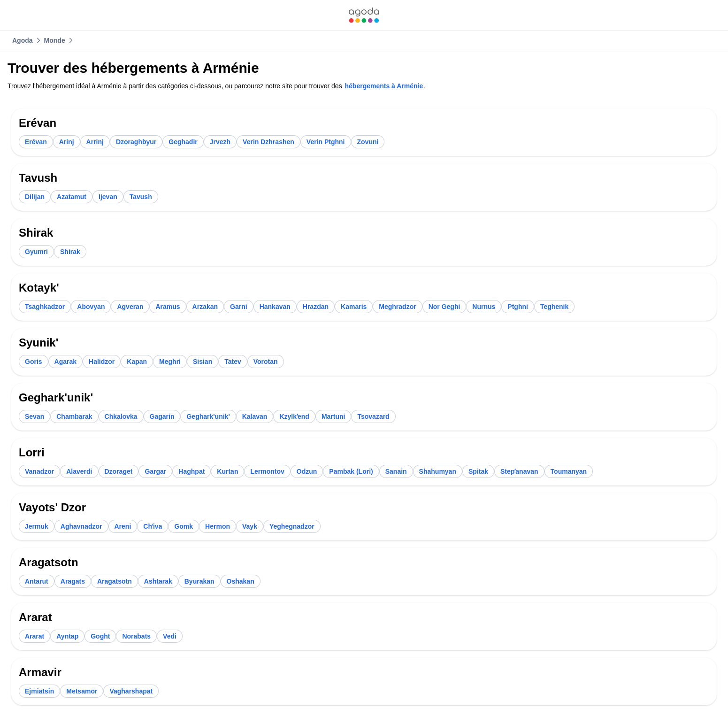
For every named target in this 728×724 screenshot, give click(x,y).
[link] (364, 15)
